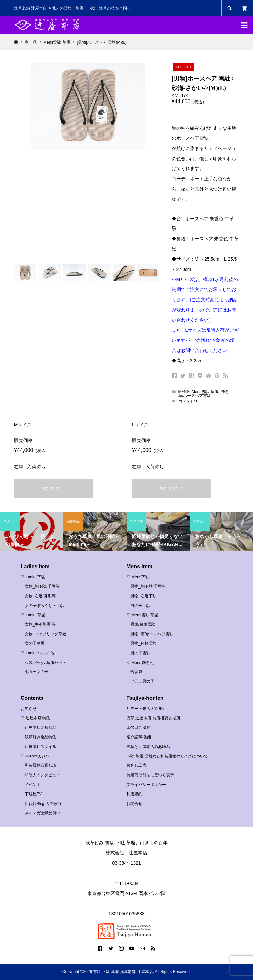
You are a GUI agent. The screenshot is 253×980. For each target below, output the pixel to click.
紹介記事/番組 (139, 737)
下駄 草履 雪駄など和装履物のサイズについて (167, 756)
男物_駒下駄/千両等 (148, 586)
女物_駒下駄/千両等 (42, 586)
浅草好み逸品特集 (41, 737)
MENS (184, 392)
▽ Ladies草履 (33, 615)
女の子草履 (35, 643)
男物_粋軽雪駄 (143, 643)
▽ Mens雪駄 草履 (142, 615)
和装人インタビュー (42, 775)
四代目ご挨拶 (138, 728)
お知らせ (29, 709)
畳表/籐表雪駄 (143, 624)
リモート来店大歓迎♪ (145, 709)
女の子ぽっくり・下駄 (44, 606)
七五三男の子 (142, 681)
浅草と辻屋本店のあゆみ (148, 747)
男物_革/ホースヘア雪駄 (204, 394)
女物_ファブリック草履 (46, 634)
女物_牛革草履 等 (40, 624)
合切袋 (136, 672)
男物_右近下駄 (143, 596)
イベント (33, 785)
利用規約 (134, 794)
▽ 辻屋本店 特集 (36, 718)
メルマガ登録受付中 (42, 813)
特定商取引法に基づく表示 (150, 775)
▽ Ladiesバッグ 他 (38, 653)
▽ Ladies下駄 (33, 577)
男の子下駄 (140, 606)
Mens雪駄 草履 (205, 392)
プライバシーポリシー (146, 785)
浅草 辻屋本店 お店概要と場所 (153, 718)
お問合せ (134, 804)
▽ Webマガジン (35, 756)
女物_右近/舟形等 (40, 596)
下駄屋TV (33, 794)
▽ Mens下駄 (138, 577)
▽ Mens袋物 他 (140, 663)
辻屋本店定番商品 (41, 728)
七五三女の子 (37, 672)
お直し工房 (136, 765)
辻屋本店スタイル (41, 747)
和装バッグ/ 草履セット (46, 663)
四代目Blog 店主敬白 (43, 804)
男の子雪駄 (140, 653)
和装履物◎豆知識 (41, 765)
